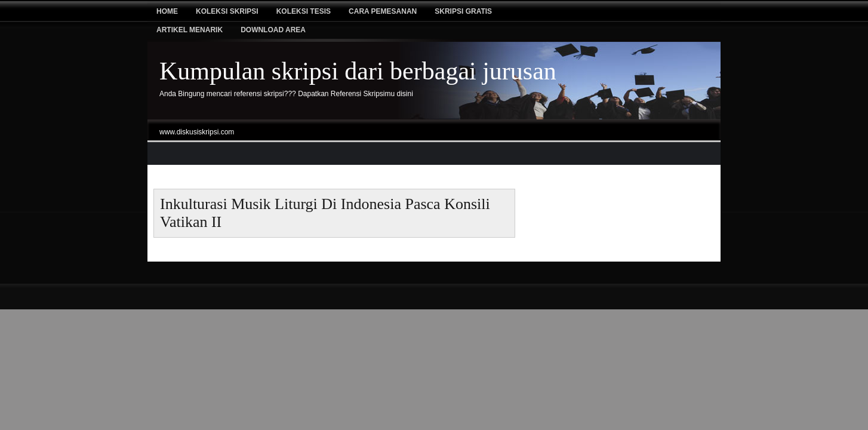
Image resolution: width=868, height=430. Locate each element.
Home (167, 11)
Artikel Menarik (190, 30)
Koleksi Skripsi (227, 11)
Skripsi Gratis (463, 11)
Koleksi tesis (304, 11)
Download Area (273, 30)
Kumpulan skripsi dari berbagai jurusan (358, 71)
